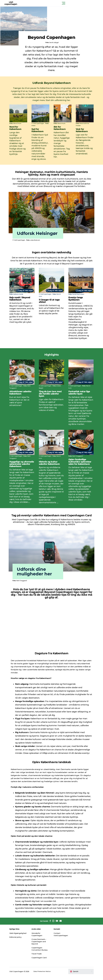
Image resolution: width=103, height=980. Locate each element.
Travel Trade (39, 956)
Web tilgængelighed (20, 934)
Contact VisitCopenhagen (61, 934)
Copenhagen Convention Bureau (39, 950)
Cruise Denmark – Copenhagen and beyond (41, 941)
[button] (61, 3)
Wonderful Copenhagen (39, 934)
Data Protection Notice (46, 976)
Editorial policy (20, 939)
